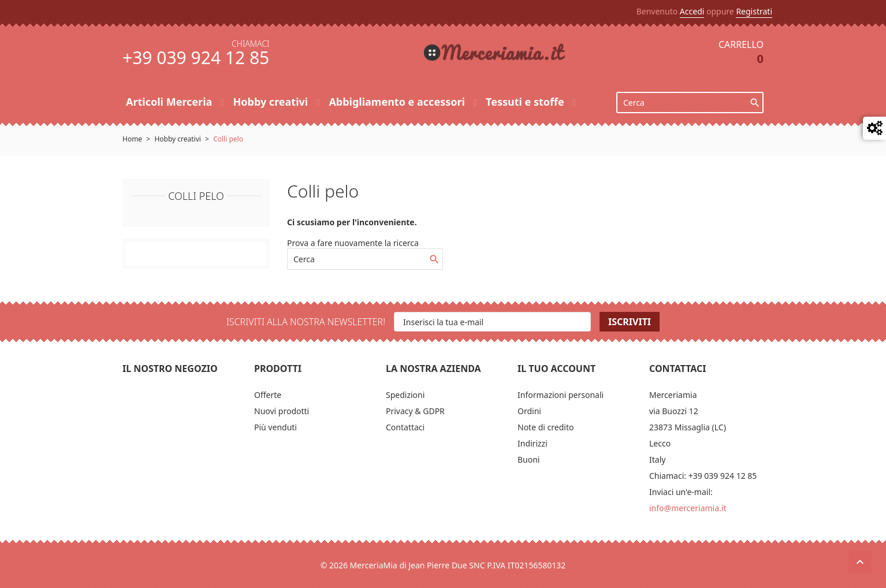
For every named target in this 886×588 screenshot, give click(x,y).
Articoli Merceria (170, 102)
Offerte (268, 395)
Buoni (529, 459)
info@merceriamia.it (688, 508)
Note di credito (546, 427)
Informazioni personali (561, 395)
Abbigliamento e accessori (398, 102)
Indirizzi (533, 443)
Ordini (529, 411)
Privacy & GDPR (415, 411)
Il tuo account (556, 369)
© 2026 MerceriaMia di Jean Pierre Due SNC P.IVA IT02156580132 (443, 565)
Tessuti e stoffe (526, 102)
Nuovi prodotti (282, 411)
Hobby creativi (271, 102)
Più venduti (276, 427)
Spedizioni (405, 395)
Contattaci (405, 427)
